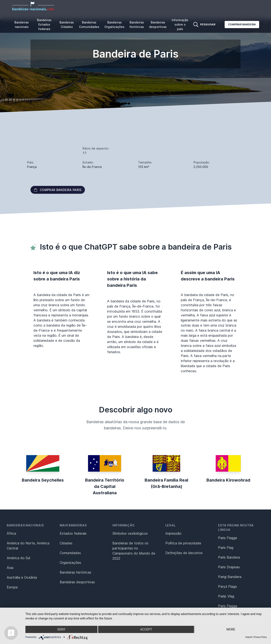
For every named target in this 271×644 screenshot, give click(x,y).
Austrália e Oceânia (22, 577)
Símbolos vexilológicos (130, 533)
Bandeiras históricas (137, 25)
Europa (12, 587)
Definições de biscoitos (184, 553)
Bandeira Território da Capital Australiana (105, 486)
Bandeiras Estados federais (44, 24)
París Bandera (229, 557)
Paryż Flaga (227, 586)
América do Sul (18, 558)
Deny (61, 629)
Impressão (173, 533)
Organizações (70, 563)
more (231, 629)
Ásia (10, 568)
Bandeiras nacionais (22, 25)
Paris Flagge (228, 538)
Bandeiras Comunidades (89, 25)
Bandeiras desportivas (158, 25)
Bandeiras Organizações (114, 25)
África (11, 533)
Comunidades (70, 553)
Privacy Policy (260, 637)
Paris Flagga (228, 606)
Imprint (249, 637)
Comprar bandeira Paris (58, 190)
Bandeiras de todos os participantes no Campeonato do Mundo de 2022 (134, 551)
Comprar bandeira (242, 24)
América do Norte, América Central (28, 546)
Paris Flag (226, 548)
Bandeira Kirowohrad (228, 480)
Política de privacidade (183, 543)
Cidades (66, 543)
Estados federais (73, 533)
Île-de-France (92, 167)
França (32, 167)
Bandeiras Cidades (67, 25)
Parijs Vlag (226, 596)
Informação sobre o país (180, 24)
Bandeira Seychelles (43, 480)
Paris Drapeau (229, 567)
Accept (146, 629)
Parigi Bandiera (230, 577)
